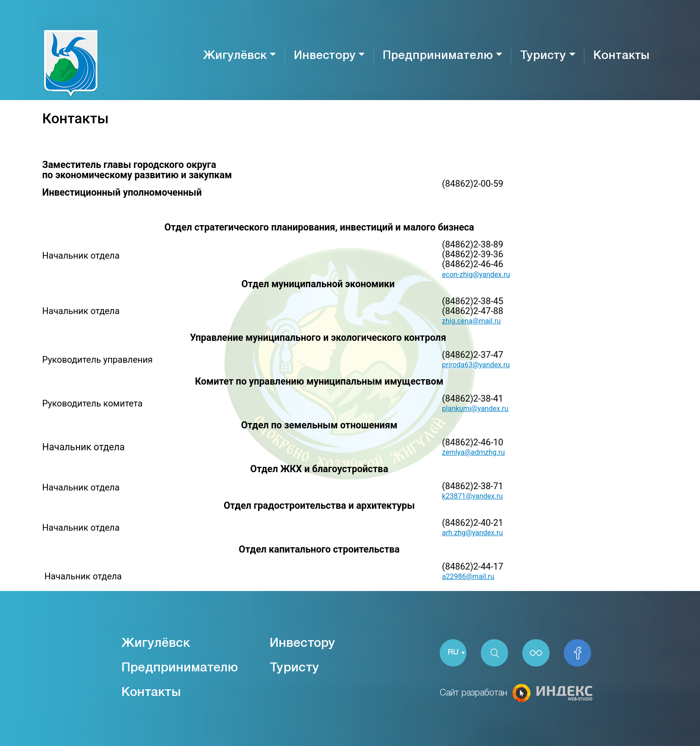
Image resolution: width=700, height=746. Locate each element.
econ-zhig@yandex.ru (476, 275)
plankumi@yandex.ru (475, 409)
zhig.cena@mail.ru (471, 321)
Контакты (621, 56)
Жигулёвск (235, 56)
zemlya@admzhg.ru (473, 452)
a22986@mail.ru (468, 576)
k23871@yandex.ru (472, 496)
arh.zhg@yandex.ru (472, 533)
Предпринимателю (438, 56)
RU (453, 653)
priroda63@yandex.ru (476, 365)
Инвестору (325, 56)
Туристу (543, 56)
